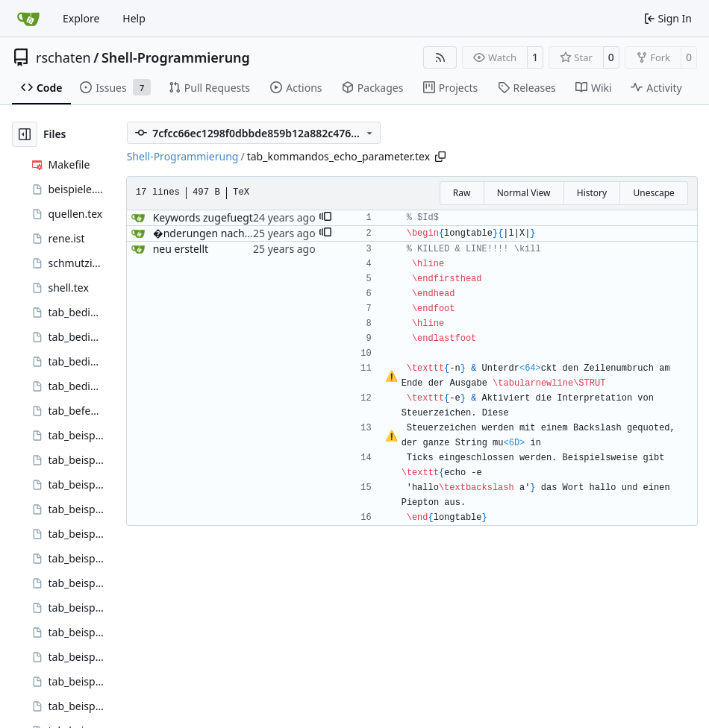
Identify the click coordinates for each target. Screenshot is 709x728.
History (592, 193)
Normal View (524, 193)
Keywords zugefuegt (203, 217)
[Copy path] (440, 157)
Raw (462, 193)
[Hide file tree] (25, 134)
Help (134, 18)
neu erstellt (181, 249)
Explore (81, 18)
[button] (325, 218)
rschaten (63, 57)
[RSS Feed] (440, 57)
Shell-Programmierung (176, 57)
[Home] (28, 19)
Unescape (653, 193)
